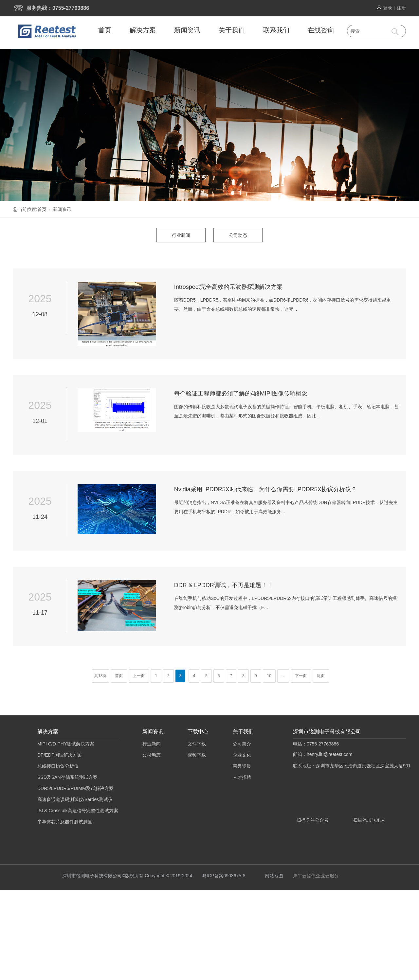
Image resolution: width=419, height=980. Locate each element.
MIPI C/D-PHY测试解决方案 (66, 744)
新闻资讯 (187, 30)
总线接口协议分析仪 (58, 766)
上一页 (139, 676)
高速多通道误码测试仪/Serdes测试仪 (75, 799)
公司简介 (242, 744)
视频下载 (197, 755)
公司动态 (238, 235)
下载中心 (198, 732)
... (283, 676)
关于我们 (232, 30)
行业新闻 (181, 235)
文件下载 (197, 744)
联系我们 (276, 30)
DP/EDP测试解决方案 (60, 755)
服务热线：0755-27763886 (58, 8)
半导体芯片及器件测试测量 (65, 822)
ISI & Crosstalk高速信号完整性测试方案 (78, 811)
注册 (401, 8)
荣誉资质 (242, 766)
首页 (105, 30)
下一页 (301, 676)
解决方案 (143, 30)
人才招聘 (242, 777)
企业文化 (242, 755)
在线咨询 (321, 30)
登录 (388, 8)
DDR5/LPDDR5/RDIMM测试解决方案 (75, 788)
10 (269, 676)
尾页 (321, 676)
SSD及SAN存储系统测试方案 (67, 777)
